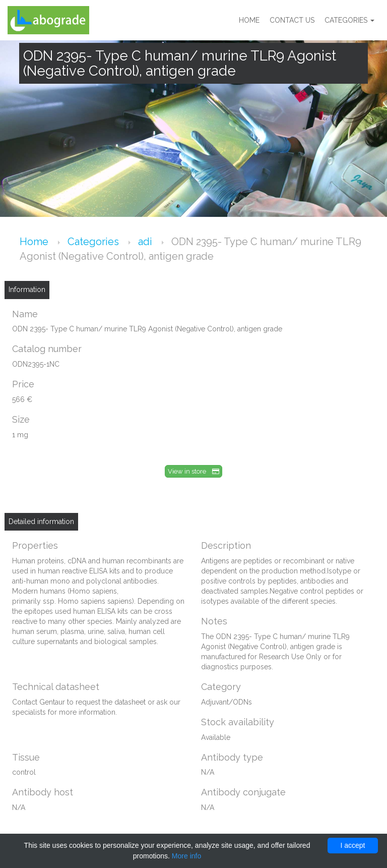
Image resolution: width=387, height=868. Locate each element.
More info (186, 856)
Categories (349, 20)
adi (146, 242)
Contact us (292, 20)
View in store (193, 471)
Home (249, 20)
